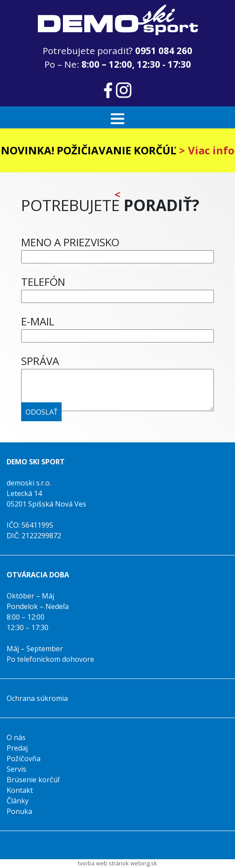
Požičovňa (24, 759)
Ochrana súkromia (37, 698)
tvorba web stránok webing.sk (117, 863)
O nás (16, 737)
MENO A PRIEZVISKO (70, 242)
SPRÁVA (40, 361)
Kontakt (20, 790)
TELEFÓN (43, 282)
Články (18, 801)
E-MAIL (38, 321)
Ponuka (19, 811)
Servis (17, 769)
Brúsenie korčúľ (33, 780)
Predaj (17, 748)
